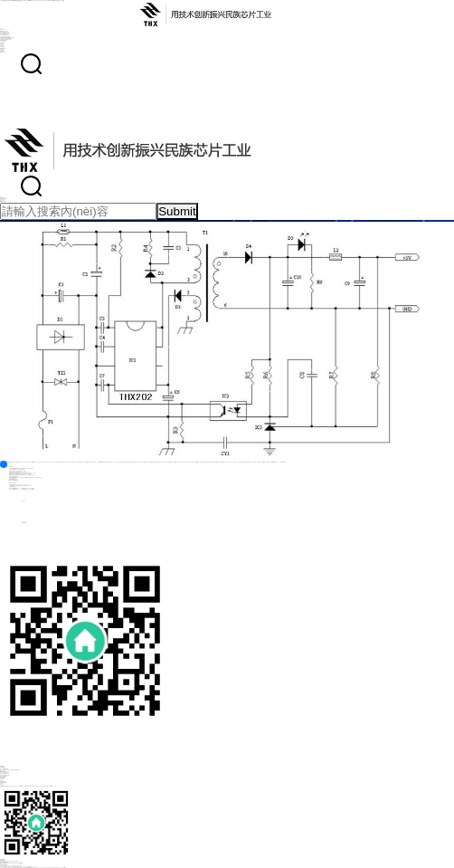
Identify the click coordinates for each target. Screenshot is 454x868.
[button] (4, 464)
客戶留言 (13, 501)
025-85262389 (13, 523)
